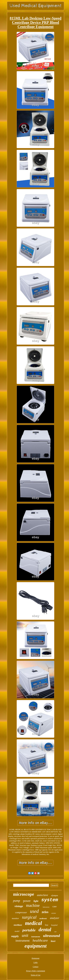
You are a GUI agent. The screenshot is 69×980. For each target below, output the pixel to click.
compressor (21, 912)
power (27, 901)
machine (33, 905)
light (36, 901)
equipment (36, 946)
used (34, 911)
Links (36, 962)
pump (17, 901)
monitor (15, 918)
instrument (23, 940)
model (17, 931)
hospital (54, 925)
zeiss (45, 912)
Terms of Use (35, 975)
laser (53, 941)
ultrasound (52, 936)
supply (15, 936)
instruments (36, 937)
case (55, 906)
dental (45, 930)
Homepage (36, 958)
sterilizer (18, 925)
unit (25, 935)
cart (55, 932)
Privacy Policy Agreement (36, 971)
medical (34, 923)
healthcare (40, 940)
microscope (23, 894)
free (47, 925)
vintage (19, 906)
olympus (55, 895)
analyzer (55, 918)
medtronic (43, 918)
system (50, 900)
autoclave (43, 895)
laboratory (46, 907)
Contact (36, 967)
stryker (54, 913)
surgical (29, 917)
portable (29, 930)
